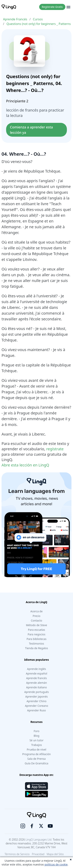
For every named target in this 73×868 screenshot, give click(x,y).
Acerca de (36, 611)
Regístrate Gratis (52, 7)
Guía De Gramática (36, 763)
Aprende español (36, 673)
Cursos (38, 19)
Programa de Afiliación (36, 754)
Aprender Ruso (36, 710)
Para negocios (36, 634)
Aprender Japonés (36, 696)
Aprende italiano (36, 687)
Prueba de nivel (36, 749)
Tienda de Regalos (36, 648)
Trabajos (36, 745)
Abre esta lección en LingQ (25, 465)
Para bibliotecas (36, 639)
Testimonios (36, 644)
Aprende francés (36, 678)
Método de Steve (36, 625)
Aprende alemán (37, 683)
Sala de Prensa (36, 759)
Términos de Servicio (17, 854)
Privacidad (38, 854)
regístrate (55, 449)
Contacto (36, 620)
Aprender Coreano (36, 706)
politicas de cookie (56, 864)
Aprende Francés (15, 19)
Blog (36, 736)
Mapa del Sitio (55, 854)
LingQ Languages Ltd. (39, 839)
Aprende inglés (37, 669)
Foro (36, 731)
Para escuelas (36, 630)
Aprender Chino (36, 701)
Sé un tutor (36, 740)
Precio (37, 616)
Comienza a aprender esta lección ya (32, 130)
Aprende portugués (36, 692)
